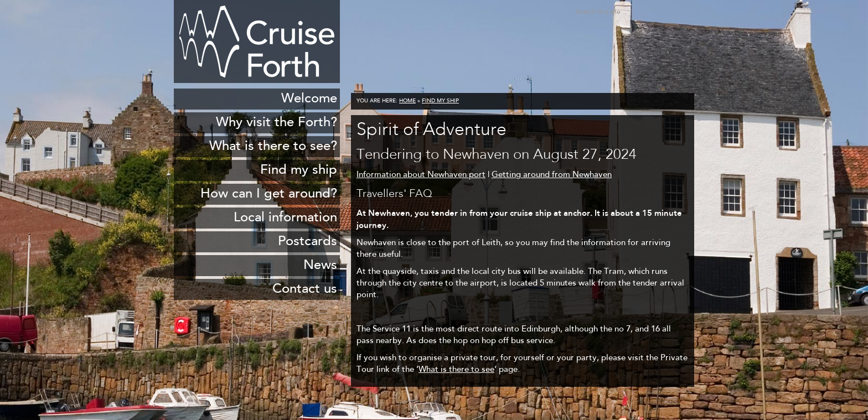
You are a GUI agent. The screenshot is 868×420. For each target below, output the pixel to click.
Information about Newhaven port (421, 175)
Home (407, 101)
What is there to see (456, 370)
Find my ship (440, 101)
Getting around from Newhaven (552, 175)
